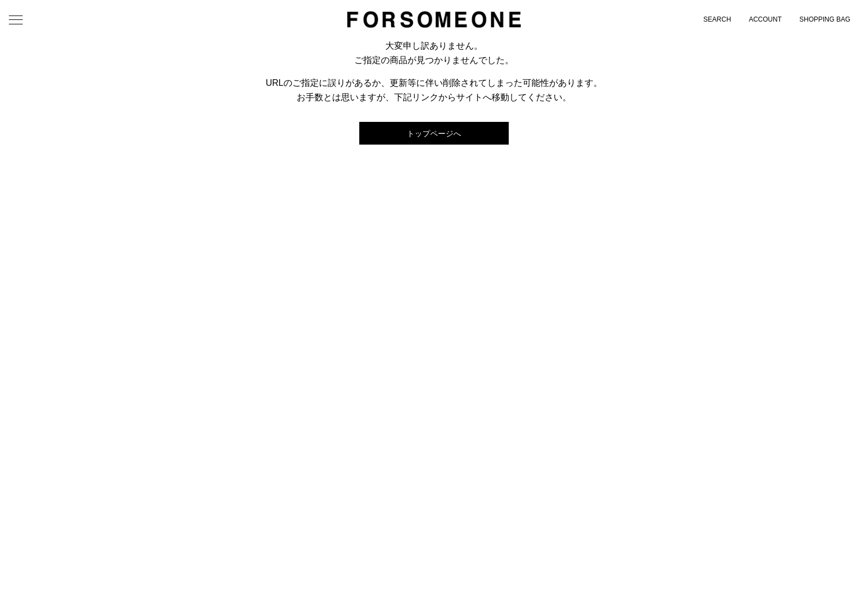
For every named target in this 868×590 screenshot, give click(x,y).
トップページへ (434, 134)
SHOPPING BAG (825, 19)
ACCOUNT (765, 19)
